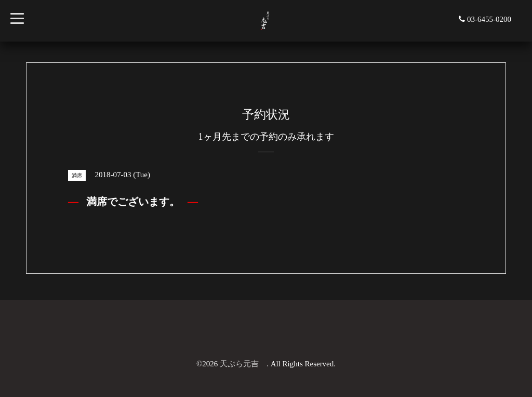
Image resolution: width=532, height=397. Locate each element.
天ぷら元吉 (243, 364)
